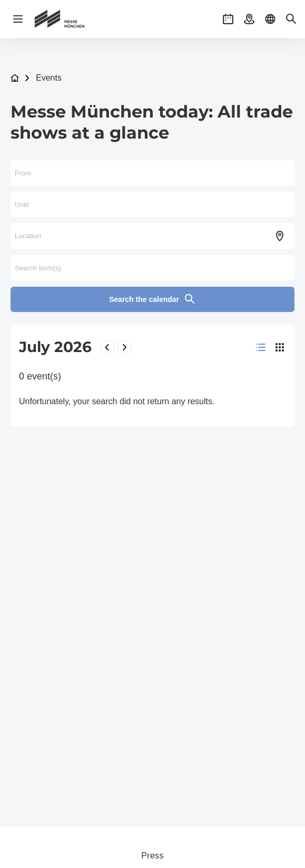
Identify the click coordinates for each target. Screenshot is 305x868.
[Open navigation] (18, 19)
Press (152, 856)
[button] (228, 19)
